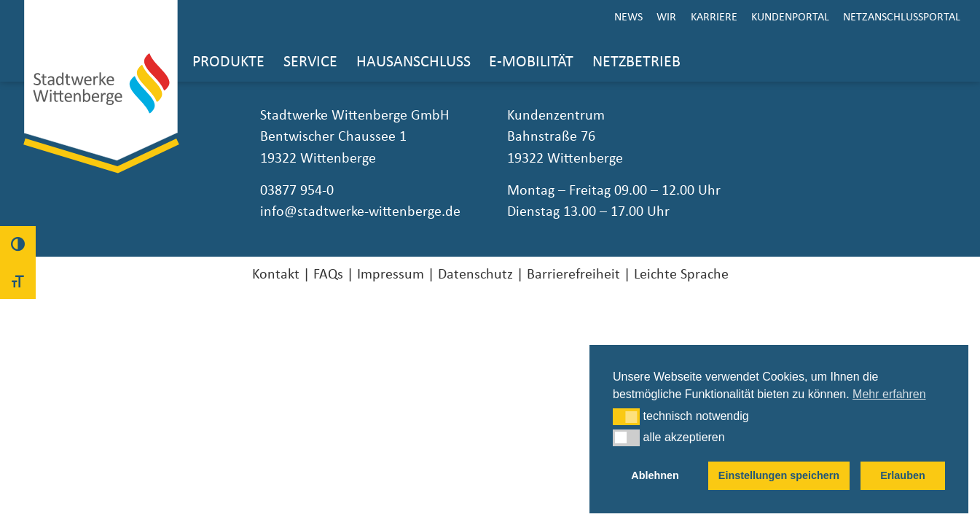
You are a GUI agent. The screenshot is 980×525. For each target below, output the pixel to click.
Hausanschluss (413, 62)
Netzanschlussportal (902, 17)
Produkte (228, 62)
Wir (666, 17)
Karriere (714, 17)
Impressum (391, 274)
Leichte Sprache (681, 274)
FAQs (328, 274)
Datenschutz (475, 274)
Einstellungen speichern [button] (779, 475)
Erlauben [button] (903, 475)
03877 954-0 (297, 190)
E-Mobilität (531, 62)
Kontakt (276, 274)
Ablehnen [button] (655, 475)
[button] (626, 416)
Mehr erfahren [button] (889, 394)
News (628, 17)
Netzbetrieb (636, 62)
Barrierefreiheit (573, 274)
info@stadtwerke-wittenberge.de (360, 211)
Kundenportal (790, 17)
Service (310, 62)
